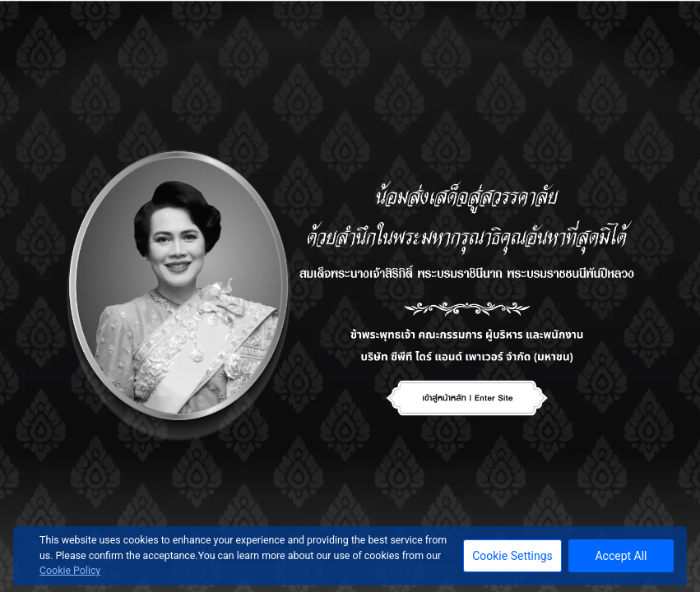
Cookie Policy (70, 571)
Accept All (621, 556)
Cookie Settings (512, 556)
